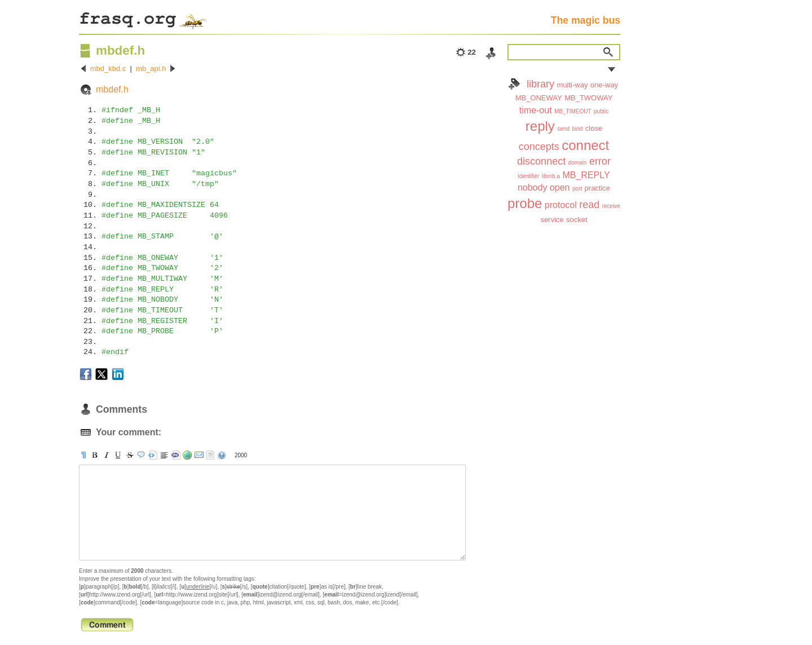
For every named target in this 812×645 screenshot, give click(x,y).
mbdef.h (112, 89)
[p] (83, 455)
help (222, 455)
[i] (107, 455)
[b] (95, 455)
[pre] (153, 455)
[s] (130, 455)
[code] (176, 455)
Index (514, 84)
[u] (118, 455)
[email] (199, 455)
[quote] (141, 455)
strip (210, 455)
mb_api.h (151, 69)
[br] (164, 455)
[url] (187, 455)
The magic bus (586, 20)
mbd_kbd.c (108, 69)
